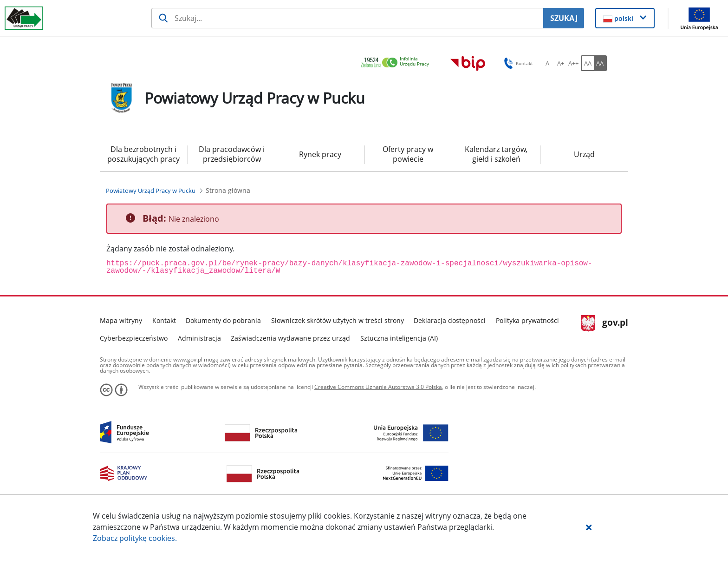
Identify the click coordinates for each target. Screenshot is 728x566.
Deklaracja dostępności (450, 320)
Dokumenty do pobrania (223, 320)
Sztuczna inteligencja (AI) (399, 338)
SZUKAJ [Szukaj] (564, 18)
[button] (589, 527)
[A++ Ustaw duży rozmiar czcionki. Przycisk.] (573, 63)
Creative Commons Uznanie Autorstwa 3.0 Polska (378, 387)
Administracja (199, 338)
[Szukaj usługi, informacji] (348, 18)
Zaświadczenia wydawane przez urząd (290, 338)
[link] (397, 63)
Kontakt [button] (517, 63)
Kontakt (164, 320)
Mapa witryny (121, 320)
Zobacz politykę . (135, 538)
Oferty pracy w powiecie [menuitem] (408, 154)
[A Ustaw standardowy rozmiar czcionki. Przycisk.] (547, 63)
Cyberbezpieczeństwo (134, 338)
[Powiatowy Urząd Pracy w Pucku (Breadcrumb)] (151, 191)
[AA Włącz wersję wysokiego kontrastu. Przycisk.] (600, 63)
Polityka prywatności (527, 320)
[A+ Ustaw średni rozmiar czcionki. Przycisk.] (560, 63)
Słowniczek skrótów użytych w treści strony (338, 320)
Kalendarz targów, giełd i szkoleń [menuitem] (496, 154)
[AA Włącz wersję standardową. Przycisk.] (587, 63)
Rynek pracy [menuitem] (320, 154)
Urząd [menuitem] (584, 154)
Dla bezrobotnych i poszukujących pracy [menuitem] (143, 154)
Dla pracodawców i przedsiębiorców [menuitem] (232, 154)
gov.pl (605, 323)
